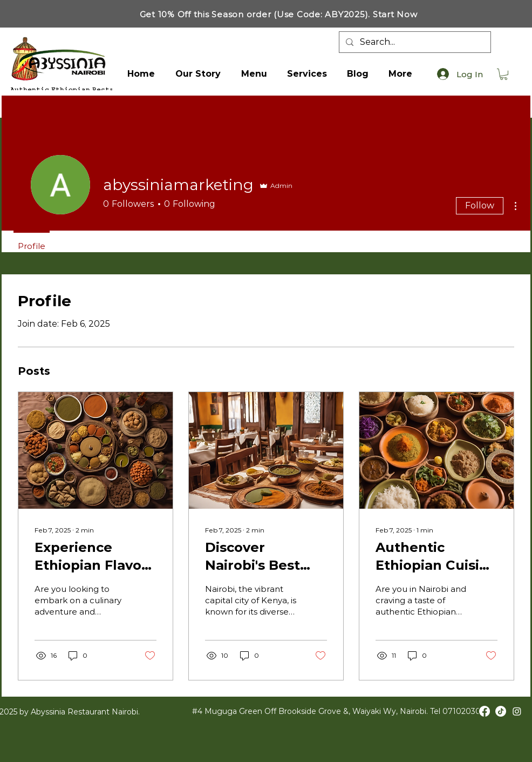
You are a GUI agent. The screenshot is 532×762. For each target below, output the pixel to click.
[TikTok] (501, 711)
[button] (504, 74)
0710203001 (466, 711)
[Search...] (414, 42)
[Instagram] (517, 711)
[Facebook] (485, 711)
